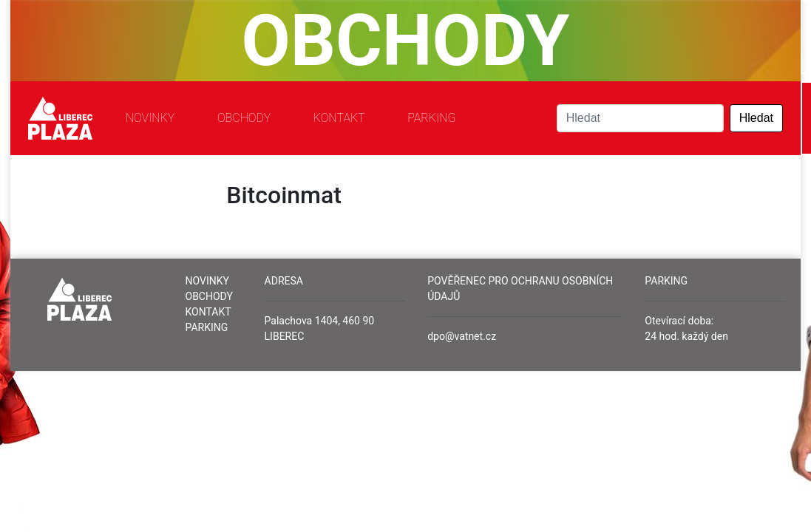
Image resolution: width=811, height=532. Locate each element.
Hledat (756, 118)
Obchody (244, 118)
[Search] (640, 118)
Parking (431, 118)
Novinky (150, 118)
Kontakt (339, 118)
